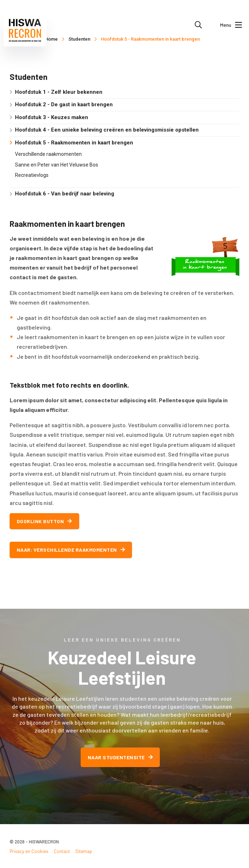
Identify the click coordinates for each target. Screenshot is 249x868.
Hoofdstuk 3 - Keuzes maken (52, 117)
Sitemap (84, 851)
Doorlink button (44, 521)
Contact (62, 851)
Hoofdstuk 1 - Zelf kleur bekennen (59, 92)
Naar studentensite (120, 757)
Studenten (79, 39)
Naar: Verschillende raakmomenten (71, 550)
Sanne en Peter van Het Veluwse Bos (57, 165)
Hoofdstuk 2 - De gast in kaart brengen (64, 104)
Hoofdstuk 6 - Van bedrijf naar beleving (65, 194)
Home (51, 39)
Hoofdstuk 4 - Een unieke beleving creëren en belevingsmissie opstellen (107, 130)
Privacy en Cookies (29, 851)
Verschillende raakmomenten (48, 154)
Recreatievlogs (32, 175)
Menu (231, 25)
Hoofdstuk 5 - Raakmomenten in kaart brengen (150, 39)
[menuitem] (198, 25)
